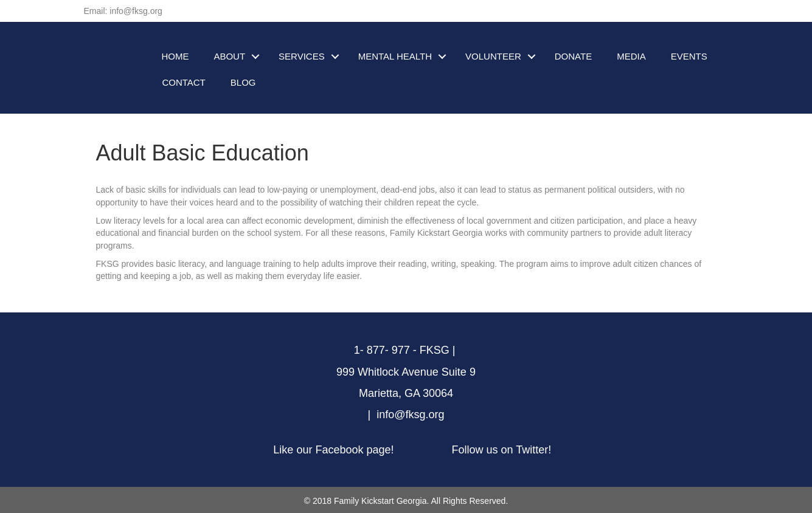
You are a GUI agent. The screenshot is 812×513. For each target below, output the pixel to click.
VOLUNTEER (493, 56)
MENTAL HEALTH (395, 56)
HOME (175, 56)
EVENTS (689, 56)
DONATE (573, 56)
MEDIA (631, 56)
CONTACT (183, 82)
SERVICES (302, 56)
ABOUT (229, 56)
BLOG (243, 82)
